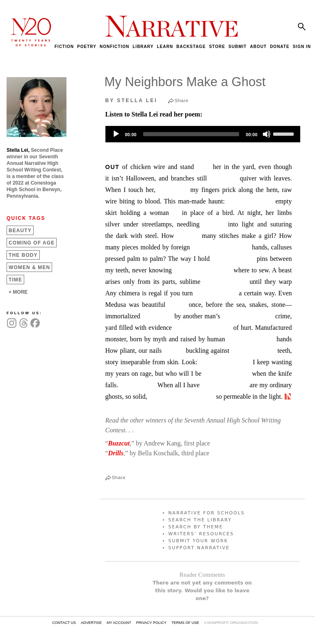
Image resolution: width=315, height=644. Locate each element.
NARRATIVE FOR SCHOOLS (207, 513)
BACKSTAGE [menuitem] (191, 47)
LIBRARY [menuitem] (143, 47)
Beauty (20, 231)
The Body (23, 255)
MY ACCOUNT (119, 623)
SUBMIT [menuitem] (237, 47)
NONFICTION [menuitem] (114, 47)
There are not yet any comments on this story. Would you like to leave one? (202, 591)
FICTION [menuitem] (64, 47)
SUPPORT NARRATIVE (199, 548)
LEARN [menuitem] (165, 47)
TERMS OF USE (185, 623)
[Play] (116, 134)
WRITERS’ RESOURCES (201, 534)
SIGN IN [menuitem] (302, 47)
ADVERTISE (91, 623)
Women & (29, 267)
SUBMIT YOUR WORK (198, 541)
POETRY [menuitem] (87, 47)
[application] (203, 134)
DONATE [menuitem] (280, 47)
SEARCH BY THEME (196, 527)
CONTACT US (64, 623)
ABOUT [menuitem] (258, 47)
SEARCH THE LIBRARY (200, 520)
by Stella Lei (131, 100)
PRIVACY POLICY (151, 623)
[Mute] (267, 134)
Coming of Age (32, 243)
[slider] (191, 134)
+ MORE (18, 292)
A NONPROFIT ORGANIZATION (231, 623)
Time (15, 280)
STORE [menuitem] (217, 47)
